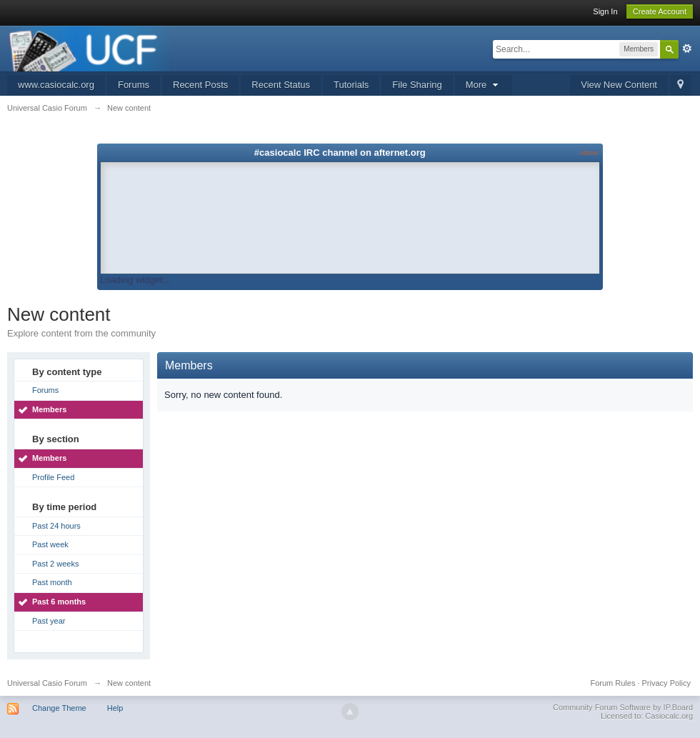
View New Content (619, 85)
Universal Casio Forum (47, 683)
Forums (134, 85)
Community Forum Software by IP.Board (623, 707)
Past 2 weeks (55, 564)
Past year (49, 621)
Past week (50, 544)
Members (49, 409)
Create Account (660, 11)
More (484, 85)
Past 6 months (59, 602)
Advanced (687, 49)
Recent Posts (200, 85)
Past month (52, 582)
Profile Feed (53, 477)
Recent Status (281, 85)
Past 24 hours (56, 526)
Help (115, 708)
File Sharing (417, 85)
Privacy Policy (666, 683)
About (589, 153)
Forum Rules (612, 683)
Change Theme (59, 708)
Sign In (605, 11)
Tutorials (351, 85)
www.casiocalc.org (56, 85)
